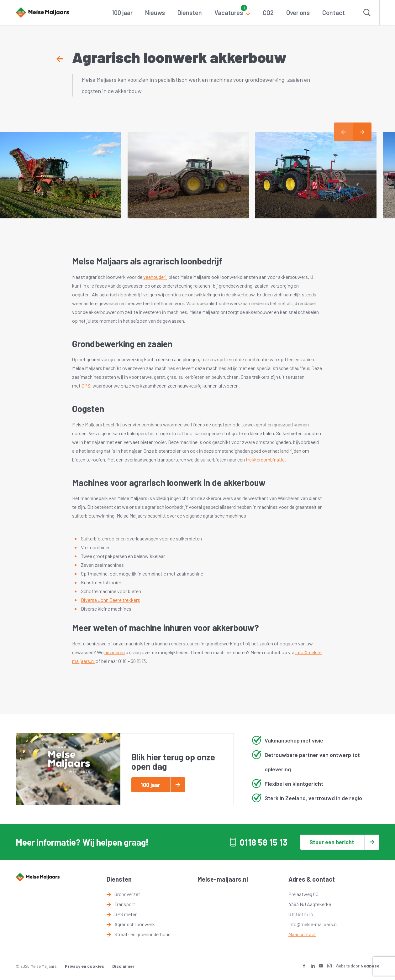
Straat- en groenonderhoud (142, 934)
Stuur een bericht (332, 842)
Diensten (190, 13)
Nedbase (370, 966)
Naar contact (302, 934)
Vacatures (229, 13)
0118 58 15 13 (264, 842)
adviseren (115, 652)
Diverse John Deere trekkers (111, 600)
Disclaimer (123, 966)
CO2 (268, 13)
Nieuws (155, 13)
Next (362, 132)
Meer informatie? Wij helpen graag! (82, 842)
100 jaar (122, 13)
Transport (125, 904)
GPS (86, 386)
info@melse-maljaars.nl (313, 924)
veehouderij (155, 277)
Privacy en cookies (84, 966)
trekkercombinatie (265, 459)
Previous (343, 132)
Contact (334, 13)
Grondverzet (127, 894)
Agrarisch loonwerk (135, 924)
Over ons (298, 13)
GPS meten (126, 914)
